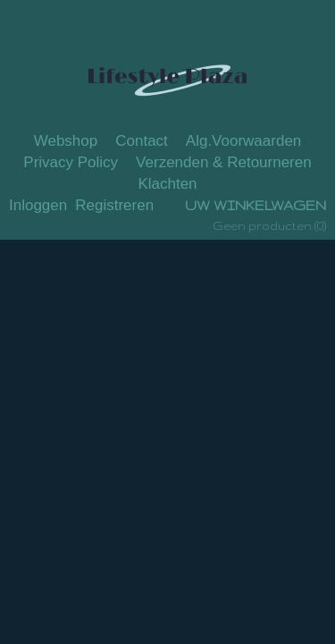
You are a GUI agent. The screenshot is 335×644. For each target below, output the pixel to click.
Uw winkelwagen (255, 205)
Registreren (114, 205)
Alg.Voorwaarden (243, 141)
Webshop (66, 141)
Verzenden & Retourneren (224, 162)
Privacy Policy (71, 162)
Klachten (167, 184)
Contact (142, 141)
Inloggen (38, 205)
